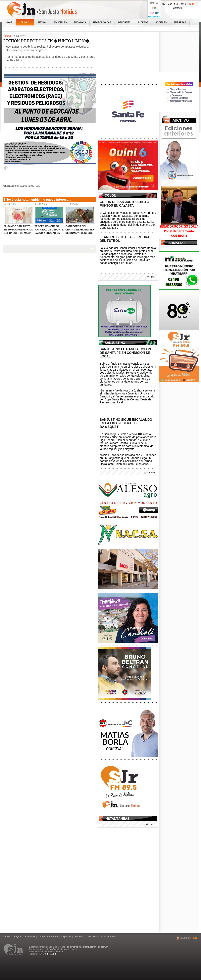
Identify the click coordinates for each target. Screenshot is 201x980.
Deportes (124, 22)
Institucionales (108, 936)
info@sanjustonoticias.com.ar (63, 949)
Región (42, 22)
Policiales (60, 22)
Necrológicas (102, 22)
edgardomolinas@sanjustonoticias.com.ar (87, 947)
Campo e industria (48, 936)
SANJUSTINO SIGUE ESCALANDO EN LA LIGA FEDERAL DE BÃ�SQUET (126, 423)
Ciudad (25, 22)
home (9, 22)
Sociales (161, 22)
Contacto (178, 8)
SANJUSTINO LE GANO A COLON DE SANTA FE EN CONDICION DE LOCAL (126, 353)
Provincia (80, 22)
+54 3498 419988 (47, 954)
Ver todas (151, 824)
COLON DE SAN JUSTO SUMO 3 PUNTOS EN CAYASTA (124, 204)
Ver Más (151, 277)
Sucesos (143, 22)
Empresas (180, 22)
